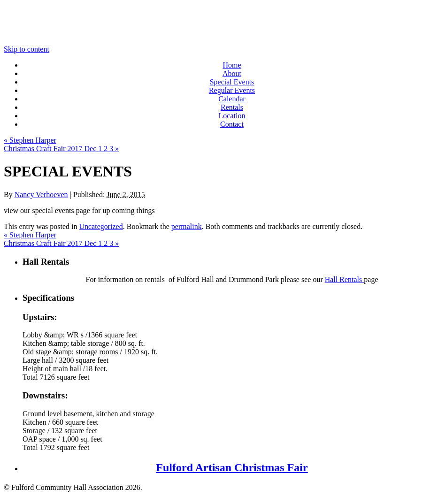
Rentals (232, 107)
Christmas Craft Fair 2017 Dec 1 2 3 (61, 149)
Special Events (232, 82)
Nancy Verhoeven (41, 195)
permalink (187, 226)
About (232, 73)
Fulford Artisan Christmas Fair (232, 467)
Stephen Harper (30, 140)
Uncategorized (101, 226)
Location (232, 116)
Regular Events (232, 90)
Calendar (232, 99)
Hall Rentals (345, 279)
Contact (232, 124)
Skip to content (27, 49)
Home (232, 65)
